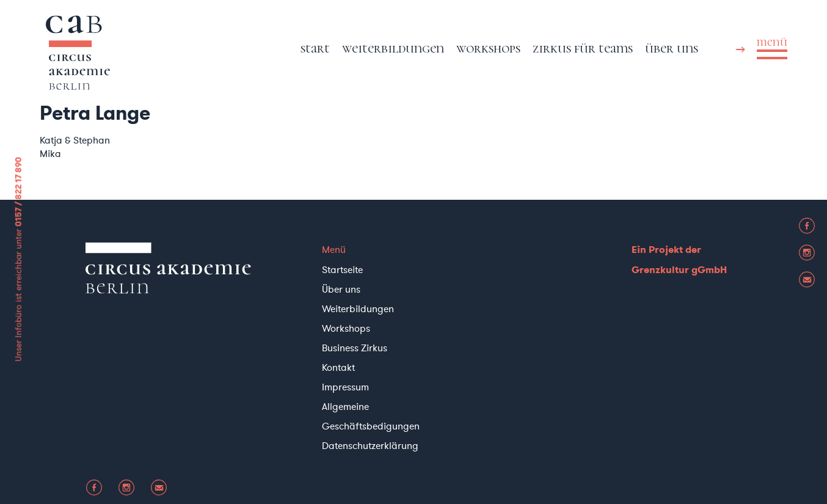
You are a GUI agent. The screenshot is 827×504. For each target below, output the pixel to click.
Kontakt (338, 367)
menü (772, 42)
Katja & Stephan (75, 140)
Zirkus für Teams (583, 48)
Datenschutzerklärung (370, 445)
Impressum (345, 387)
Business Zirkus (355, 348)
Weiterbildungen (393, 48)
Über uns (672, 48)
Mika (50, 153)
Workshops (488, 48)
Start (315, 48)
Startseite (342, 269)
